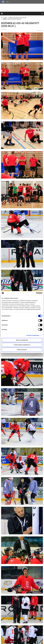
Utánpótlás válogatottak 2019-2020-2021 (17, 18)
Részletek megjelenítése (33, 335)
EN (10, 2)
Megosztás (40, 31)
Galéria (5, 18)
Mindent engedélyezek (22, 340)
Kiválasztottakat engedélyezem (22, 345)
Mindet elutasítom (22, 350)
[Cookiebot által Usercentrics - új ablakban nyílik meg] (36, 293)
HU (8, 2)
